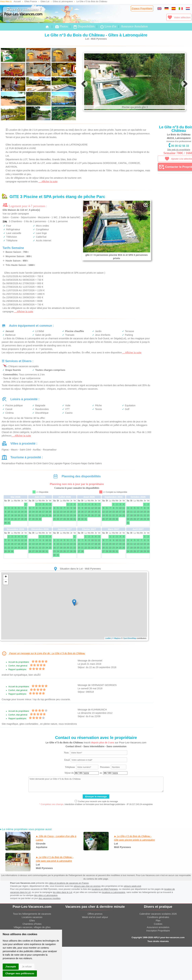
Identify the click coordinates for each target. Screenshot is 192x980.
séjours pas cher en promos (87, 914)
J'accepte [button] (11, 967)
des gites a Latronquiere (46, 924)
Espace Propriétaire (142, 8)
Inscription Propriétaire (158, 959)
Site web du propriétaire (179, 150)
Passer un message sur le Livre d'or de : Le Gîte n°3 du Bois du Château (43, 682)
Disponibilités (84, 27)
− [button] (6, 611)
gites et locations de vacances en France (69, 911)
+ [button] (6, 605)
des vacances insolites (49, 927)
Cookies (158, 952)
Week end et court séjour (95, 946)
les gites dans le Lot (62, 921)
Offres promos (95, 942)
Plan (158, 949)
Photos (61, 27)
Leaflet (108, 667)
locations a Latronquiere (114, 921)
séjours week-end (132, 914)
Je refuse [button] (27, 967)
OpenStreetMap (130, 667)
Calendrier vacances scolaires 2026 (158, 942)
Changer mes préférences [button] (20, 973)
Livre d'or (108, 27)
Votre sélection (179, 17)
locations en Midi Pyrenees (105, 917)
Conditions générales (158, 946)
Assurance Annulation (134, 26)
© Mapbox (116, 667)
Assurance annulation (158, 956)
